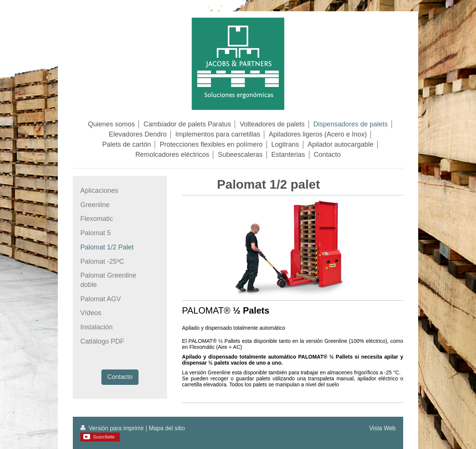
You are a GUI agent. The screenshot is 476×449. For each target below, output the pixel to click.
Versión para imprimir (113, 428)
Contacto (120, 377)
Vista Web (383, 428)
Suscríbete (104, 437)
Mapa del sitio (167, 428)
